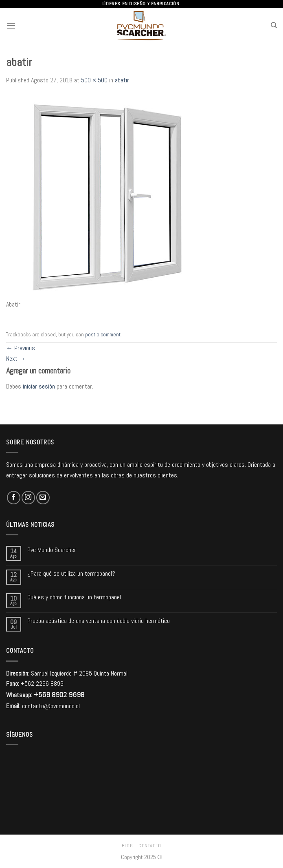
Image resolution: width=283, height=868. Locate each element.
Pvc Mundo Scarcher (52, 550)
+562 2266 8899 (42, 684)
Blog (127, 846)
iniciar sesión (39, 386)
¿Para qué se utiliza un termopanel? (71, 573)
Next (16, 359)
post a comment (103, 335)
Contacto (150, 846)
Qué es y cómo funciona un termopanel (74, 597)
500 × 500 (94, 80)
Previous (21, 348)
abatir (122, 80)
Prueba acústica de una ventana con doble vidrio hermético (99, 621)
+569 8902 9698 (59, 695)
